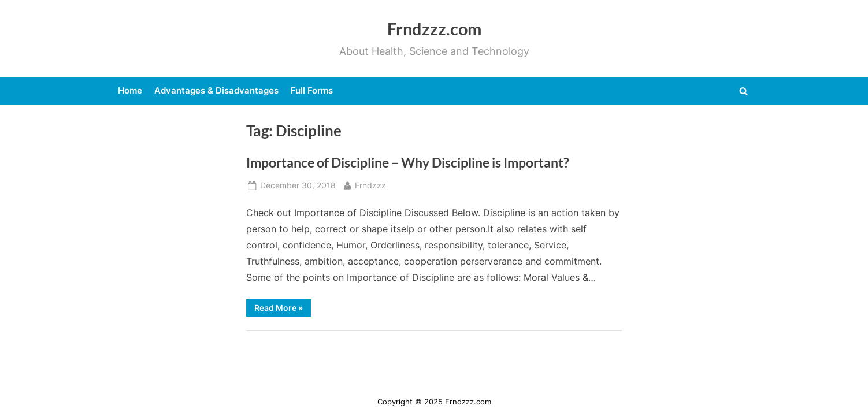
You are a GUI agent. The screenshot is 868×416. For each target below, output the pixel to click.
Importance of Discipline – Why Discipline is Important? (408, 162)
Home (130, 90)
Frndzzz (370, 185)
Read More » (283, 310)
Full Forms (312, 90)
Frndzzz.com (434, 29)
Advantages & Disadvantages (216, 90)
